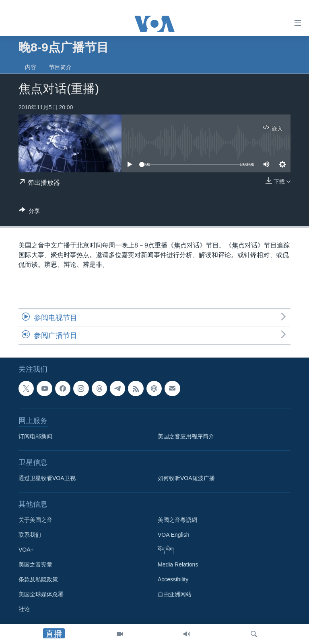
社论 (24, 609)
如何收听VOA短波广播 (186, 478)
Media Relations (178, 565)
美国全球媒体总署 (41, 595)
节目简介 (60, 67)
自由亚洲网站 (175, 595)
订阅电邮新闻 (35, 437)
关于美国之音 (35, 520)
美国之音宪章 (35, 565)
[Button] (29, 212)
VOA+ (26, 550)
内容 (31, 67)
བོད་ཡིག (166, 550)
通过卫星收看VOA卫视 (47, 478)
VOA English (174, 535)
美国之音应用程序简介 (186, 437)
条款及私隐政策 (38, 580)
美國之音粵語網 (177, 520)
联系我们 (30, 535)
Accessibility (173, 580)
